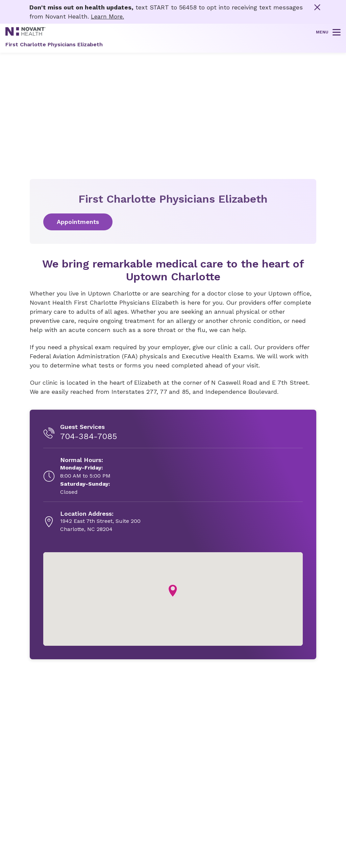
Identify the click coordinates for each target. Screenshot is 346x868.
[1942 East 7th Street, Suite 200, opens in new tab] (100, 521)
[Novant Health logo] (26, 34)
